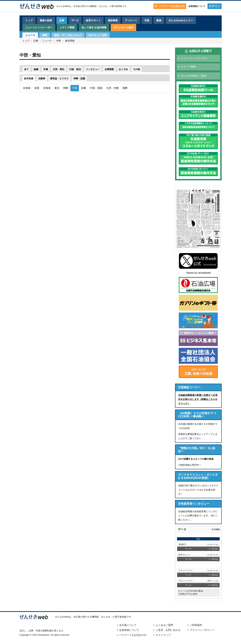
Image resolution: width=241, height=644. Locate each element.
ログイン (215, 6)
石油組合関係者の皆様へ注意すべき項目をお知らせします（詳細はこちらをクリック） (198, 399)
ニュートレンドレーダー (39, 27)
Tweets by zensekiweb (198, 273)
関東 (66, 88)
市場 (46, 69)
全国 (37, 88)
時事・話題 (79, 78)
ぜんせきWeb (63, 6)
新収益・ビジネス (59, 78)
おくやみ (123, 69)
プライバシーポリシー (202, 630)
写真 (147, 20)
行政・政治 (75, 69)
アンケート (131, 20)
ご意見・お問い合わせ (168, 630)
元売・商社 (59, 69)
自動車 (42, 78)
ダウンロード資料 (123, 27)
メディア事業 (67, 27)
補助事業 (113, 20)
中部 (59, 41)
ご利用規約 (196, 625)
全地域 (27, 88)
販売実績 (70, 41)
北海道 (47, 88)
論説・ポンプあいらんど (68, 35)
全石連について (128, 625)
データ (75, 20)
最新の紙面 (46, 20)
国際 (125, 88)
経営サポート (93, 20)
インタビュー (93, 69)
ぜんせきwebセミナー (181, 20)
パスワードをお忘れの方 (133, 635)
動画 (159, 20)
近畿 (84, 88)
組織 (36, 69)
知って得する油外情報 (94, 27)
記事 (62, 20)
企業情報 (109, 69)
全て (26, 69)
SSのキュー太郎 (98, 35)
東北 (57, 88)
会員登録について (197, 6)
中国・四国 (96, 88)
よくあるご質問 (164, 625)
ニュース (30, 35)
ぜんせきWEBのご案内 (194, 76)
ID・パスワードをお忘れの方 (170, 6)
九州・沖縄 (112, 88)
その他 (136, 69)
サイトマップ (163, 635)
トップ (29, 20)
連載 (45, 35)
